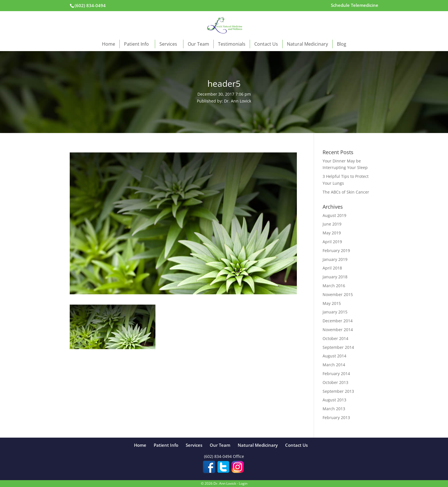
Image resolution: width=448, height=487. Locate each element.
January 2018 (335, 277)
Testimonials (232, 44)
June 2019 (332, 224)
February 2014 (336, 374)
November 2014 (338, 330)
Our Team (198, 44)
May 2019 (332, 233)
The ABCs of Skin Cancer (346, 192)
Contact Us (266, 44)
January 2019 (335, 259)
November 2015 (338, 294)
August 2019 (334, 215)
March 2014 (334, 365)
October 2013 (335, 382)
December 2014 (338, 321)
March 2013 (334, 409)
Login (243, 483)
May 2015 (332, 303)
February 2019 (336, 250)
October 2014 (335, 338)
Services (169, 44)
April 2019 (332, 242)
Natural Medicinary (307, 44)
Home (109, 44)
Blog (342, 44)
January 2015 (335, 312)
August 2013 (334, 400)
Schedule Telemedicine (355, 6)
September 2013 (338, 391)
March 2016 (334, 286)
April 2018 (332, 268)
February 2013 (336, 417)
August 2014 (334, 356)
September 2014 (338, 347)
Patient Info (137, 44)
